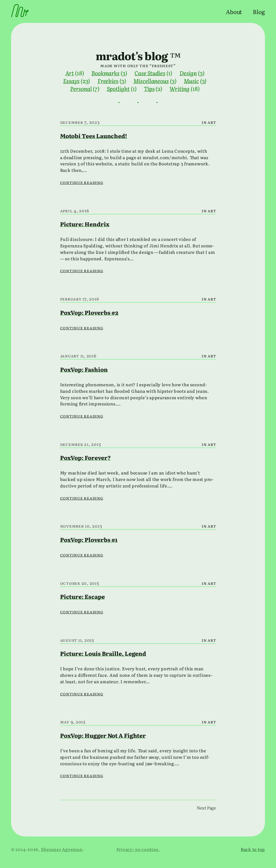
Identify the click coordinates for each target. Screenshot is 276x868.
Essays (71, 81)
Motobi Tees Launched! (94, 136)
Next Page (206, 808)
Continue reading (82, 182)
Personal (81, 88)
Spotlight (118, 88)
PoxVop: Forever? (85, 457)
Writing (179, 88)
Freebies (108, 81)
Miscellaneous (151, 81)
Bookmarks (105, 73)
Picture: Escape (82, 596)
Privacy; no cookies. (138, 849)
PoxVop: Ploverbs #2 (89, 312)
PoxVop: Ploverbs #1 (89, 539)
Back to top (253, 849)
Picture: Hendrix (85, 224)
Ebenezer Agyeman (62, 849)
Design (188, 73)
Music (191, 81)
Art (70, 73)
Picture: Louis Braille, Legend (103, 653)
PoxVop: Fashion (84, 369)
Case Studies (150, 73)
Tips (149, 88)
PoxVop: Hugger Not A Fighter (103, 735)
